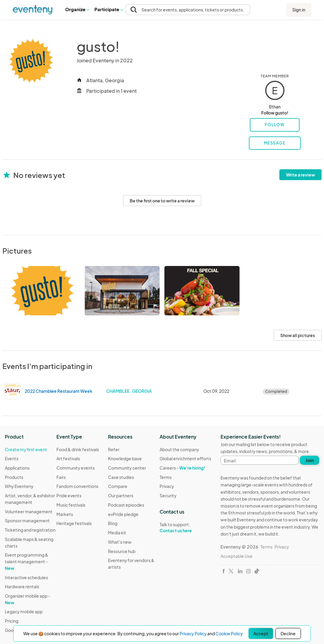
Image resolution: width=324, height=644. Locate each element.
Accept (261, 633)
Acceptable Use (237, 556)
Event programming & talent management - (27, 561)
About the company (179, 449)
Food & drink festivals (78, 449)
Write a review (300, 175)
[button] (77, 9)
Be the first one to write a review (162, 201)
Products (14, 477)
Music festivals (71, 505)
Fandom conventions (77, 486)
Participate (109, 9)
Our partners (121, 496)
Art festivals (68, 458)
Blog (113, 523)
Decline (288, 633)
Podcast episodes (126, 505)
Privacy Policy (193, 633)
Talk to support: (185, 528)
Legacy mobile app (24, 611)
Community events (76, 468)
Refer (114, 449)
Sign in (299, 10)
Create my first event (26, 449)
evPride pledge (123, 514)
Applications (17, 468)
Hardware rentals (22, 586)
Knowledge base (125, 458)
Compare (118, 486)
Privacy (167, 486)
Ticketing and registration (30, 530)
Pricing (12, 621)
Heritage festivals (74, 523)
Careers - (182, 468)
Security (168, 496)
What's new (120, 542)
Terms (166, 477)
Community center (127, 468)
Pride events (69, 496)
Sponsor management (27, 521)
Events (12, 458)
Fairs (61, 477)
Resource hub (122, 551)
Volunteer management (29, 511)
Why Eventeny (19, 486)
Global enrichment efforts (185, 458)
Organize (77, 9)
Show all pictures (298, 335)
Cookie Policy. (230, 633)
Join (310, 460)
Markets (65, 514)
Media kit (117, 533)
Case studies (121, 477)
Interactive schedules (26, 577)
